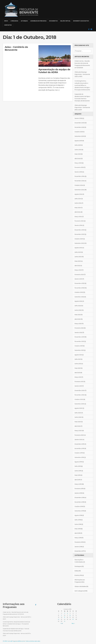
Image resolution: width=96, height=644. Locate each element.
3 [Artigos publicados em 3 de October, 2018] (65, 613)
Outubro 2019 (79, 453)
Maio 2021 (78, 368)
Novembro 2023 (80, 234)
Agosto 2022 (78, 301)
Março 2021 (78, 377)
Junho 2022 (78, 310)
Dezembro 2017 (79, 551)
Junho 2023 (78, 257)
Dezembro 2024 (80, 176)
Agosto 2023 (78, 248)
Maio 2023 (78, 261)
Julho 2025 (78, 145)
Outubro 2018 (79, 506)
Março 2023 (78, 270)
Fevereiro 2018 (79, 542)
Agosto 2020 (78, 408)
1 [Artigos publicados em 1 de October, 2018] (59, 613)
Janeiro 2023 (78, 279)
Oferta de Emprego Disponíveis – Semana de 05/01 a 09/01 (82, 74)
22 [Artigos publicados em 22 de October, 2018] (59, 619)
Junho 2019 (78, 471)
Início (6, 21)
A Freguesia (14, 21)
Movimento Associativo (81, 21)
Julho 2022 (78, 306)
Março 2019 (78, 484)
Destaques (78, 566)
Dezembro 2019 (79, 444)
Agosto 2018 (78, 515)
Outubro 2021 (79, 346)
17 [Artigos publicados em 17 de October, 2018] (65, 617)
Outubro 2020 (79, 399)
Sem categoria (79, 591)
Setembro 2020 (79, 404)
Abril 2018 (77, 533)
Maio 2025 (78, 154)
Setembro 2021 (79, 350)
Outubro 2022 (79, 292)
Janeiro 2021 (78, 386)
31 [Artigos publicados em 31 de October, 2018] (65, 621)
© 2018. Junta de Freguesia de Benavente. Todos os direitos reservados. (22, 641)
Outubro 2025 (79, 132)
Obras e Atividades (80, 586)
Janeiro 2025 (78, 172)
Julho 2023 (78, 252)
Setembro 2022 (79, 297)
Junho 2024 (78, 203)
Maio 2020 (78, 422)
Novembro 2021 (79, 341)
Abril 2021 (77, 373)
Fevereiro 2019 (79, 489)
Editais (77, 571)
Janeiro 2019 (78, 493)
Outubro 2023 (79, 239)
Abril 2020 (78, 426)
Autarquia (24, 21)
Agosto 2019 (78, 462)
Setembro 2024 (79, 190)
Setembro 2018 (79, 511)
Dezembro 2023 (80, 230)
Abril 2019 (77, 480)
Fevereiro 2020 (79, 435)
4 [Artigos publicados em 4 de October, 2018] (67, 613)
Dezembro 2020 (80, 390)
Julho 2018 (78, 520)
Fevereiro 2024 (79, 221)
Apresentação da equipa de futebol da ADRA (54, 71)
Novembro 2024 (80, 181)
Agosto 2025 (78, 141)
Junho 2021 (78, 364)
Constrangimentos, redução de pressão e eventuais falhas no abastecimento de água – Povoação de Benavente (82, 85)
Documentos (53, 21)
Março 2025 (78, 163)
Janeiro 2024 (78, 225)
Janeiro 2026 (78, 118)
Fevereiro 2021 (79, 381)
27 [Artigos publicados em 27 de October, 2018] (73, 619)
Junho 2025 (78, 150)
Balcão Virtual (65, 21)
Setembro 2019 (79, 457)
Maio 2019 (78, 475)
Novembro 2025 (79, 127)
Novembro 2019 (79, 448)
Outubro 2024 (79, 185)
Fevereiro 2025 (79, 167)
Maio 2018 (78, 529)
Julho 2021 (78, 359)
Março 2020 (78, 431)
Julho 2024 (78, 199)
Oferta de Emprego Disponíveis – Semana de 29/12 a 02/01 (82, 107)
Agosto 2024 (78, 194)
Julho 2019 (78, 466)
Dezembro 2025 (80, 123)
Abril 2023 (78, 266)
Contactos (8, 25)
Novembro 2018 (79, 502)
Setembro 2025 (79, 136)
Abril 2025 (78, 159)
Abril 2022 (78, 319)
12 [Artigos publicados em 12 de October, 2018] (70, 615)
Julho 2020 (78, 413)
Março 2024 (78, 216)
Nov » (73, 623)
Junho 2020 (78, 417)
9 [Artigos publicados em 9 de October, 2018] (62, 615)
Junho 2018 (78, 524)
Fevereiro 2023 (79, 274)
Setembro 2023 (79, 243)
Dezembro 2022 (80, 283)
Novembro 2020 (80, 395)
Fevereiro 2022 (79, 328)
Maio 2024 (78, 208)
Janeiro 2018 (78, 547)
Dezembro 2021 (79, 337)
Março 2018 (78, 538)
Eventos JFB (78, 575)
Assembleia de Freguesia (38, 21)
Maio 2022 (78, 315)
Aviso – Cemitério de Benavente (16, 48)
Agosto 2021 (78, 355)
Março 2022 (78, 324)
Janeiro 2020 (79, 439)
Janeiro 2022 (78, 332)
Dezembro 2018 (79, 497)
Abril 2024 (78, 212)
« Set (62, 623)
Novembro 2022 (79, 288)
